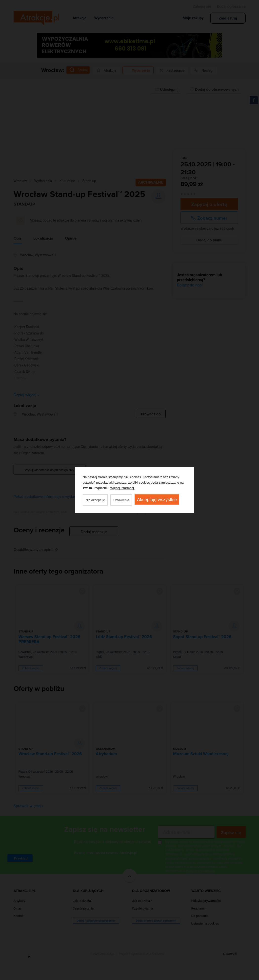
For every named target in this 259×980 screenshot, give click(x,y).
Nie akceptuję (95, 500)
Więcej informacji (122, 488)
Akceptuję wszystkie (157, 500)
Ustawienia (121, 500)
